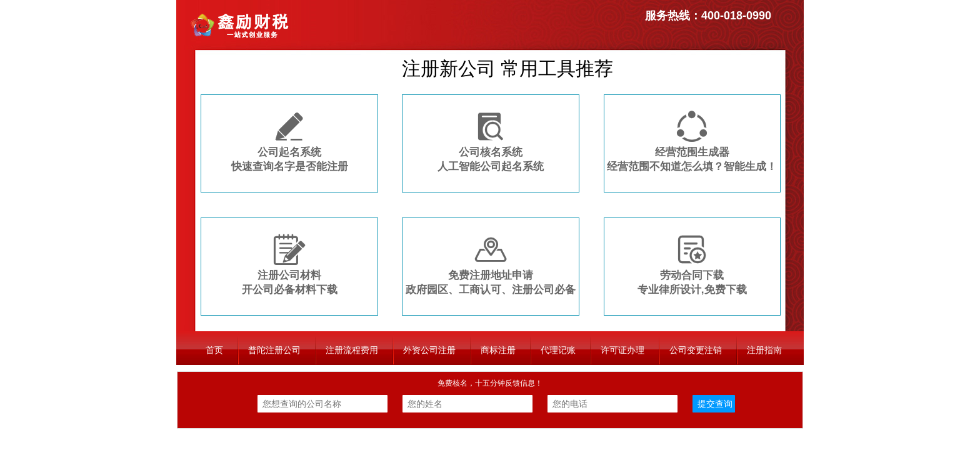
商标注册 (498, 350)
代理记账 (558, 350)
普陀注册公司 (274, 350)
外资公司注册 (429, 350)
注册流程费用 (352, 350)
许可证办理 (622, 350)
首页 (214, 350)
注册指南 (764, 350)
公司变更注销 (696, 350)
